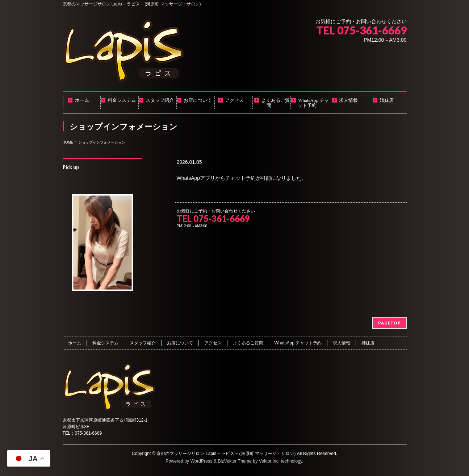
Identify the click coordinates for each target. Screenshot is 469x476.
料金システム (105, 343)
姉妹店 (368, 343)
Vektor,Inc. (269, 461)
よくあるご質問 (248, 343)
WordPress (202, 461)
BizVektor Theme (235, 461)
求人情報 (342, 343)
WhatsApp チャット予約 (298, 343)
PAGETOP (390, 323)
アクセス (213, 343)
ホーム (75, 343)
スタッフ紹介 (143, 343)
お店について (180, 343)
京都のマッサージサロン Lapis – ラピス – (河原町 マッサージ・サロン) (226, 454)
